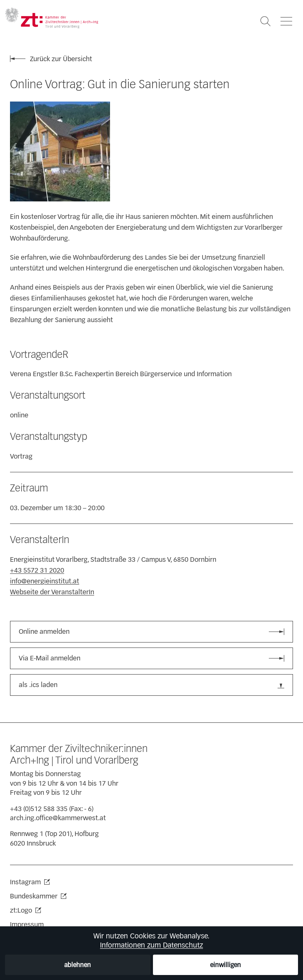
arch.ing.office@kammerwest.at (58, 818)
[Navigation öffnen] (286, 21)
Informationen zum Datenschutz (151, 945)
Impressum (27, 924)
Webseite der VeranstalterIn (52, 592)
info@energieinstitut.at (45, 581)
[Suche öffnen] (265, 21)
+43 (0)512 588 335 (39, 809)
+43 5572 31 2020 (37, 570)
